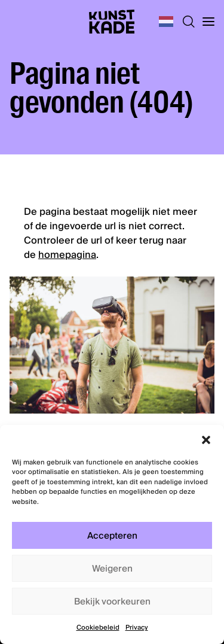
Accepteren (112, 536)
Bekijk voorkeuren (112, 602)
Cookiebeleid (98, 628)
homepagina (67, 255)
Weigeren (112, 569)
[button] (206, 440)
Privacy (137, 628)
